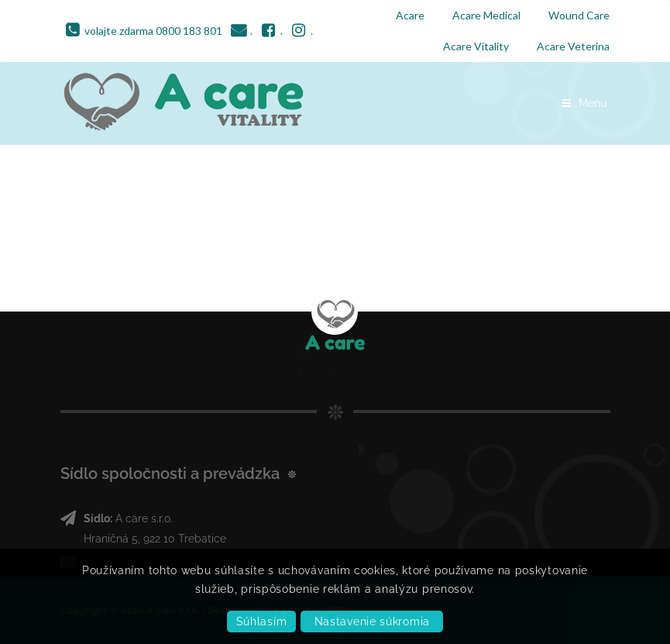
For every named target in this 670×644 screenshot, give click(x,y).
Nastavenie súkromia (372, 622)
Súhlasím (262, 622)
